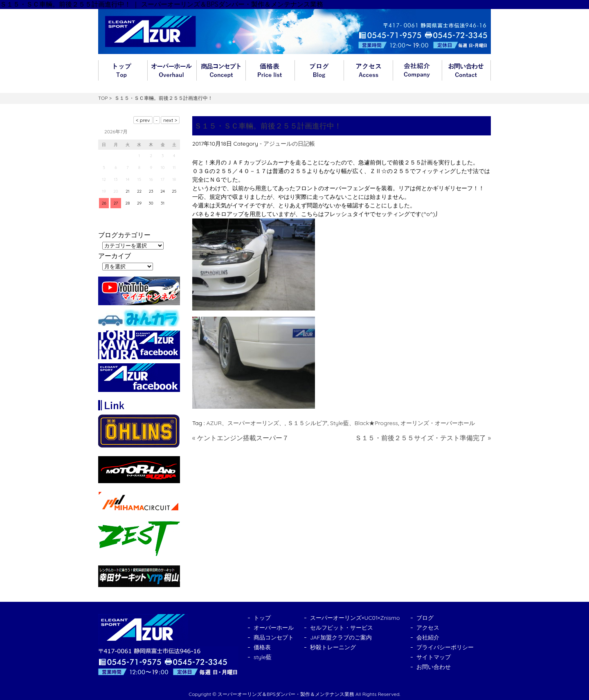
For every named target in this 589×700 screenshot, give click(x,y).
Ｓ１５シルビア (308, 423)
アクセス (368, 70)
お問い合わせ (466, 70)
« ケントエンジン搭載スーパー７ (241, 438)
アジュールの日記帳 (289, 144)
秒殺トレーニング (333, 647)
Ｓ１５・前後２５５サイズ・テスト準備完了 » (423, 438)
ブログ (319, 70)
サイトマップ (434, 657)
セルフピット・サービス (342, 628)
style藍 (263, 657)
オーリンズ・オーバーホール (438, 423)
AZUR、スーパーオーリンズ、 (246, 423)
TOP (103, 98)
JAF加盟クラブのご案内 (341, 637)
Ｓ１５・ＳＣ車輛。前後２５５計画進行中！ (268, 126)
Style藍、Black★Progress (364, 423)
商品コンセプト (221, 70)
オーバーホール (172, 70)
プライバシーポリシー (445, 647)
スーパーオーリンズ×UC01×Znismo (355, 618)
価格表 (270, 70)
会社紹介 (417, 70)
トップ (123, 70)
